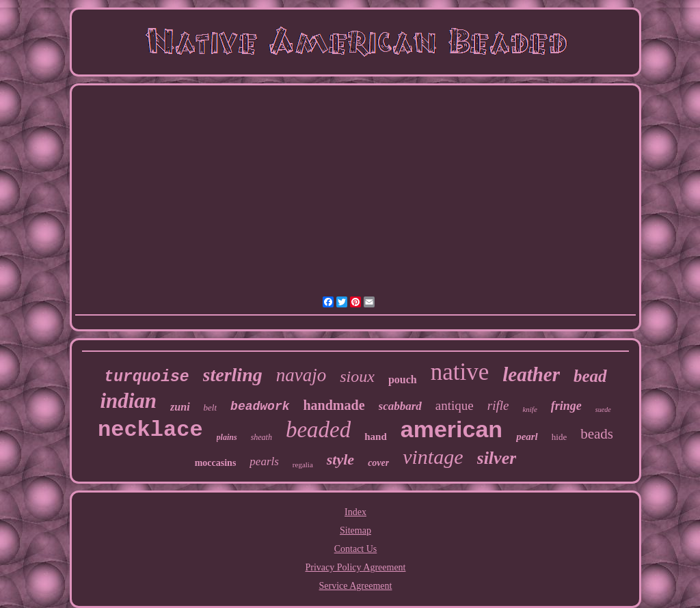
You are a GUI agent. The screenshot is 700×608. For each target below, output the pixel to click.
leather (531, 374)
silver (497, 458)
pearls (264, 461)
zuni (180, 407)
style (340, 459)
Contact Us (356, 549)
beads (597, 434)
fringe (566, 406)
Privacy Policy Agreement (356, 567)
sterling (233, 375)
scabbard (400, 406)
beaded (318, 430)
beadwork (260, 406)
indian (128, 401)
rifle (498, 405)
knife (529, 409)
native (460, 372)
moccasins (216, 463)
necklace (150, 430)
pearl (527, 437)
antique (455, 405)
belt (211, 407)
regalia (303, 465)
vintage (433, 457)
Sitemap (355, 530)
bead (590, 376)
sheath (261, 437)
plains (227, 437)
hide (559, 437)
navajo (301, 375)
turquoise (146, 377)
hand (376, 437)
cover (378, 463)
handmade (334, 405)
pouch (403, 379)
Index (355, 512)
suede (603, 410)
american (452, 429)
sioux (357, 376)
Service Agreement (356, 586)
